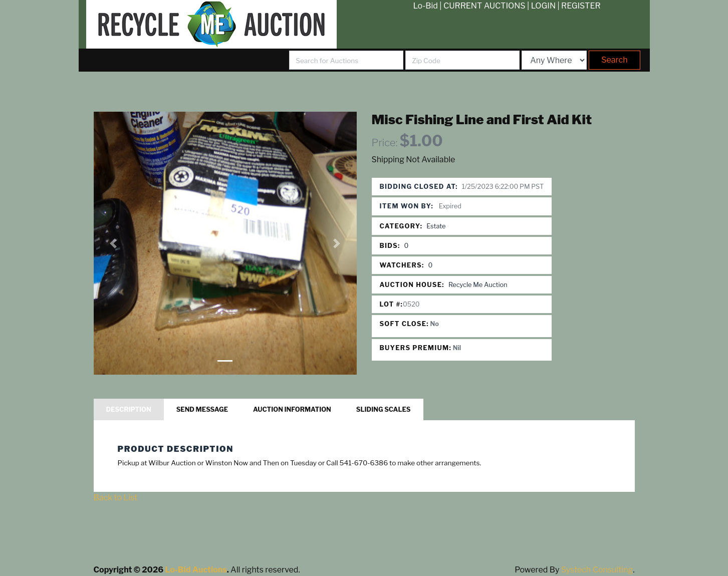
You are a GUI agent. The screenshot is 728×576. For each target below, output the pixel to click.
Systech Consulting (597, 570)
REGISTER (581, 6)
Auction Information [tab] (292, 409)
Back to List (116, 498)
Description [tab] (129, 409)
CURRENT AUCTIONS (484, 6)
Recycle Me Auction (478, 285)
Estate (436, 226)
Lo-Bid (425, 6)
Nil (457, 348)
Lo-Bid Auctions (196, 570)
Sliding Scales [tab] (384, 409)
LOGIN (543, 6)
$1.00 (421, 141)
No (435, 324)
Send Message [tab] (202, 409)
